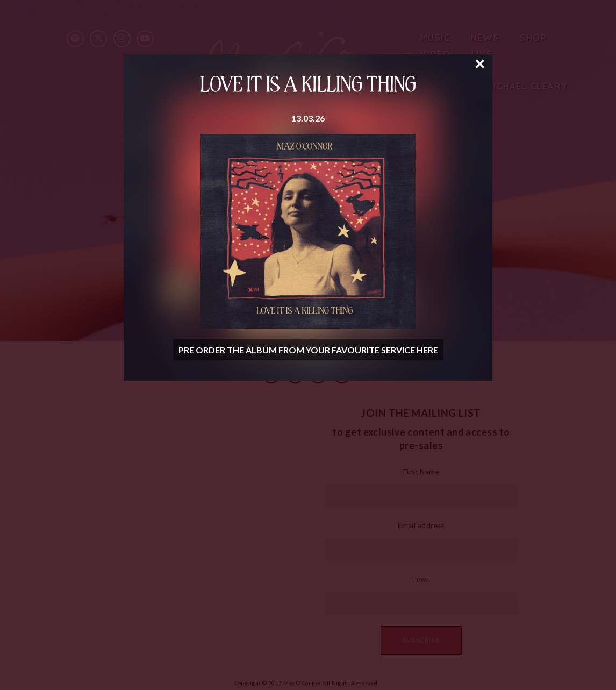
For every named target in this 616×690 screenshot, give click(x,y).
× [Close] (480, 62)
